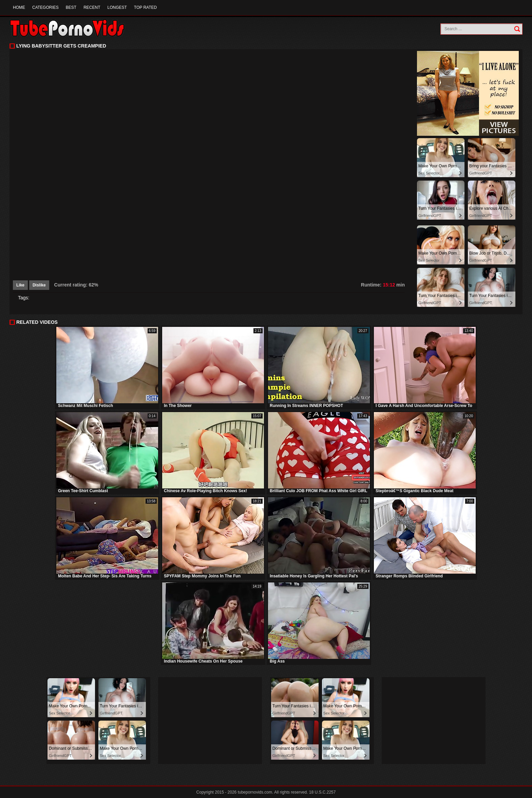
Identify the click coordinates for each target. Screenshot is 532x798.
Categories (45, 7)
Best (71, 7)
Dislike (39, 285)
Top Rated (145, 7)
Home (19, 7)
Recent (92, 7)
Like (20, 285)
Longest (117, 7)
